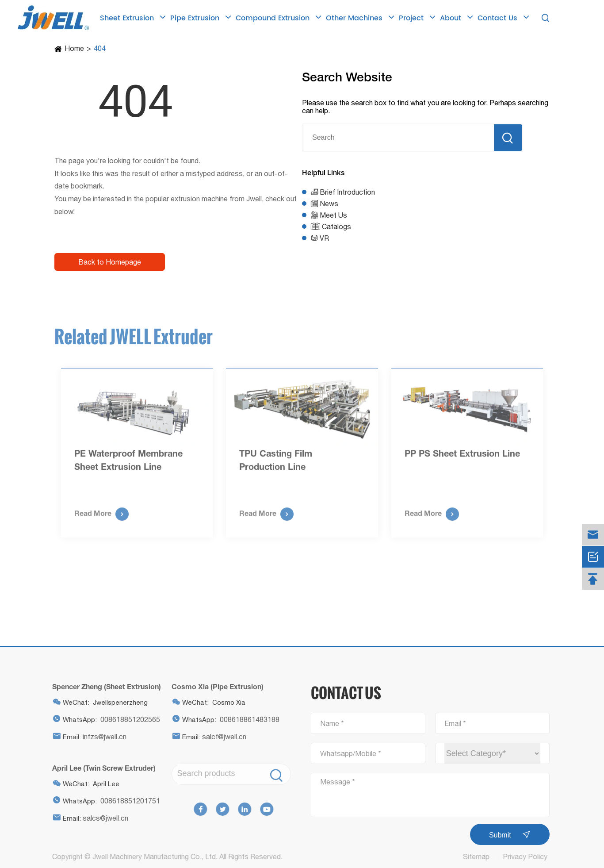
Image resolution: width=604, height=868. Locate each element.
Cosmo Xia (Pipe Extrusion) (215, 686)
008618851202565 (128, 719)
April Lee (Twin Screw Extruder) (101, 768)
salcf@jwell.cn (222, 737)
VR (324, 238)
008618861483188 (247, 719)
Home (74, 48)
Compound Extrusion (279, 18)
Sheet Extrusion (133, 18)
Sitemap (479, 856)
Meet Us (333, 215)
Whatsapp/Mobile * (351, 753)
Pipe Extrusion (201, 18)
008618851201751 (128, 801)
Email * (455, 723)
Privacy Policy (528, 856)
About (457, 18)
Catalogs (336, 227)
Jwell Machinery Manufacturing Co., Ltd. (152, 856)
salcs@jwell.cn (103, 818)
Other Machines (360, 18)
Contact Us (503, 18)
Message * (338, 782)
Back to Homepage (110, 262)
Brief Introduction (347, 192)
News (329, 204)
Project (417, 18)
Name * (332, 723)
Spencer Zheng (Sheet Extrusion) (104, 686)
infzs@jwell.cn (102, 737)
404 (100, 48)
